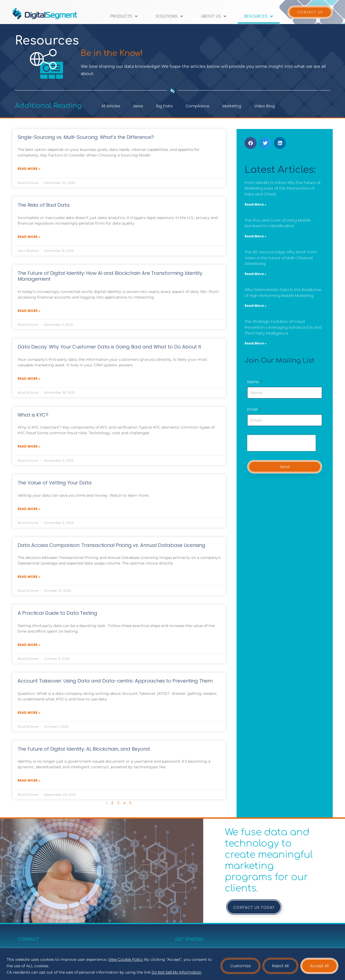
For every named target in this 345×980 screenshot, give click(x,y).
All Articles (111, 106)
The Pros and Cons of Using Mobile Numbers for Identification (278, 223)
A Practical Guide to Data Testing (57, 613)
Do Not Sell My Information (177, 972)
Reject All (280, 966)
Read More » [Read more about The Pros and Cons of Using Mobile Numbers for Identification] (256, 236)
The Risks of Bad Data (44, 205)
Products (124, 16)
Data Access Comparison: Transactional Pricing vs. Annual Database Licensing (111, 545)
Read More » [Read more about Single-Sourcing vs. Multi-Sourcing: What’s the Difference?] (29, 169)
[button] (251, 143)
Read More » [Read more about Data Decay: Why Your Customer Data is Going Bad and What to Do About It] (29, 379)
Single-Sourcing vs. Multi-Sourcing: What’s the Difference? (86, 137)
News (138, 106)
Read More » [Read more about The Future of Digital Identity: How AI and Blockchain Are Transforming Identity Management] (29, 311)
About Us (214, 16)
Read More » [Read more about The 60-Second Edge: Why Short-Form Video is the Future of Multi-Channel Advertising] (256, 274)
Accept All (319, 966)
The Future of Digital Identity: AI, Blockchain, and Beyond (84, 749)
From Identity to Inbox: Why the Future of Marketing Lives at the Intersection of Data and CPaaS (283, 188)
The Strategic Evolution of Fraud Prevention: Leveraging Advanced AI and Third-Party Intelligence (283, 327)
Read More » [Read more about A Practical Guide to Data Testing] (29, 645)
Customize (240, 966)
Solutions (169, 16)
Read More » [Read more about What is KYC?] (29, 446)
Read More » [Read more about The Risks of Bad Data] (29, 237)
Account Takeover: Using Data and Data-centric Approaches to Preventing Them (115, 681)
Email (253, 410)
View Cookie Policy (126, 959)
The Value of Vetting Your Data (55, 483)
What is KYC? (33, 415)
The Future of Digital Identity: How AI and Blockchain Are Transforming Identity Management (110, 276)
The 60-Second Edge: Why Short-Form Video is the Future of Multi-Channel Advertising (281, 258)
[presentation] (281, 443)
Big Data (164, 106)
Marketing (232, 106)
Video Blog (264, 106)
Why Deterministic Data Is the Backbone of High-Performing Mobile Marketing (283, 293)
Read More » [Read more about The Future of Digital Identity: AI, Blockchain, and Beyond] (29, 780)
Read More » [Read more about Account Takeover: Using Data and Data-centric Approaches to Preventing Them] (29, 713)
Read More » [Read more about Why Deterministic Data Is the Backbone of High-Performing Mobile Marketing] (256, 306)
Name (254, 382)
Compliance (197, 106)
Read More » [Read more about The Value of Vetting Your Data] (29, 509)
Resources (259, 16)
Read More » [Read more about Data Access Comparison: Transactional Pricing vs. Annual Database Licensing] (29, 577)
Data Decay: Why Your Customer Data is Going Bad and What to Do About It (109, 347)
